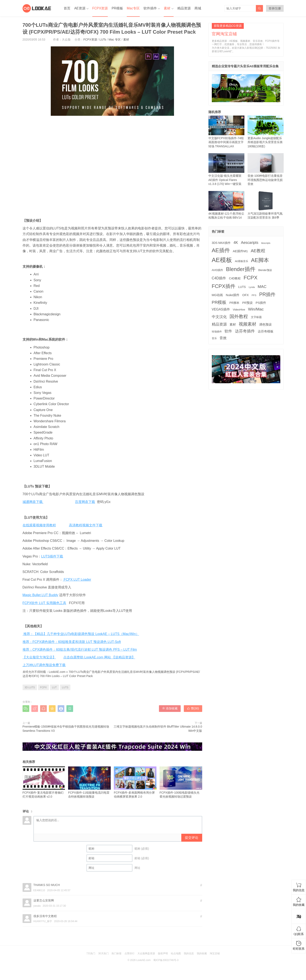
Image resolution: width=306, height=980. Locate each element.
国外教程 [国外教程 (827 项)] (239, 316)
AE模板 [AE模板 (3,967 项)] (222, 260)
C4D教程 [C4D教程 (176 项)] (235, 278)
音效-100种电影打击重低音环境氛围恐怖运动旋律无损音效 (266, 169)
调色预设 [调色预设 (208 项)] (265, 325)
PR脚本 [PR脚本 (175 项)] (234, 303)
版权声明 (163, 953)
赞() (193, 708)
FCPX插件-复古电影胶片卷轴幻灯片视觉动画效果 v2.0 (44, 782)
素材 (167, 8)
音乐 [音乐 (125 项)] (214, 338)
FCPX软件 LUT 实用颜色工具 (44, 603)
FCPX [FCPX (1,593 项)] (250, 278)
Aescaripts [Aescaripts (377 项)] (250, 243)
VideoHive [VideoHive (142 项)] (239, 310)
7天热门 (91, 953)
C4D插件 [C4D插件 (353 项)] (219, 278)
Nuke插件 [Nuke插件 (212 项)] (233, 295)
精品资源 (184, 8)
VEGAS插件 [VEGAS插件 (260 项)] (221, 309)
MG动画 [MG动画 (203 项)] (217, 295)
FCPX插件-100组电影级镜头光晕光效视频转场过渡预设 (181, 782)
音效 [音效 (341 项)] (223, 338)
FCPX (43, 687)
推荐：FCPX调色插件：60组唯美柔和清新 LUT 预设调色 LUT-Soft (72, 642)
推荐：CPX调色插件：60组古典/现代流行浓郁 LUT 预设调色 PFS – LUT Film (80, 650)
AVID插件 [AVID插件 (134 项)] (218, 270)
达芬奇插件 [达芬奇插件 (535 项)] (245, 331)
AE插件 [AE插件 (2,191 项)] (221, 250)
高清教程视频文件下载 (86, 525)
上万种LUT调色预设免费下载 (44, 665)
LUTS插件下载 (52, 556)
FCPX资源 (100, 8)
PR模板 (117, 8)
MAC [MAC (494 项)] (262, 287)
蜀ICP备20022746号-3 (166, 960)
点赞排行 (130, 953)
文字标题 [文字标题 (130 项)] (256, 317)
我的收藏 (202, 953)
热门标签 (117, 953)
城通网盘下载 (33, 502)
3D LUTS (30, 687)
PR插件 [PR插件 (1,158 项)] (267, 294)
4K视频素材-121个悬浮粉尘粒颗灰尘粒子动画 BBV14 (227, 205)
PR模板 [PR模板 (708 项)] (219, 302)
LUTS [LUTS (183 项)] (242, 287)
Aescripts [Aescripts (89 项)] (266, 243)
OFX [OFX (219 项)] (246, 295)
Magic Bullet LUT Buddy (40, 595)
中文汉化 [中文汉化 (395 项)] (219, 317)
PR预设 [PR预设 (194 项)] (248, 303)
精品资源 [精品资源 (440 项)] (219, 324)
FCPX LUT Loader (77, 580)
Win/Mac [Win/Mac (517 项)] (256, 309)
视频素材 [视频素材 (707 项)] (248, 324)
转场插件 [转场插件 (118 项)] (217, 332)
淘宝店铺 (215, 953)
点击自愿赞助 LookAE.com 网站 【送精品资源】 (99, 657)
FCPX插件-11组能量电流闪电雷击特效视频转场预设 (89, 782)
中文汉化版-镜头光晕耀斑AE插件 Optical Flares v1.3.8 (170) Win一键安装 (227, 169)
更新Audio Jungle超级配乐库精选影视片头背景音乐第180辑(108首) (266, 132)
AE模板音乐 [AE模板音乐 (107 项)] (242, 261)
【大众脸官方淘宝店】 (39, 657)
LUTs (103, 39)
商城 (198, 8)
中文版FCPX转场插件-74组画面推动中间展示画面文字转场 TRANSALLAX (227, 132)
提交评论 (192, 838)
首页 (67, 8)
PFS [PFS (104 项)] (254, 295)
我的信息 (189, 953)
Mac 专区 (115, 39)
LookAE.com (57, 672)
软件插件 (150, 8)
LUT (54, 687)
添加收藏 (170, 708)
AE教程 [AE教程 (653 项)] (258, 251)
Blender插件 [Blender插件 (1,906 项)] (241, 269)
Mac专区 (133, 8)
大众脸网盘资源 (146, 953)
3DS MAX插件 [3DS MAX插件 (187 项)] (221, 243)
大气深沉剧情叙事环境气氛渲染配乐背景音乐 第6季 (266, 205)
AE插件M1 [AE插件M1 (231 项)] (240, 251)
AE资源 (80, 8)
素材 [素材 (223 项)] (233, 324)
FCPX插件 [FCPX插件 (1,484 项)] (224, 286)
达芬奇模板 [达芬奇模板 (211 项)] (266, 331)
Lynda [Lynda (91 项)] (252, 287)
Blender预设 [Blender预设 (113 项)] (265, 270)
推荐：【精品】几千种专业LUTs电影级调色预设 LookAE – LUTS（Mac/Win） (81, 634)
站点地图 (176, 953)
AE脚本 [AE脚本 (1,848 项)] (260, 260)
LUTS (65, 687)
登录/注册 (275, 8)
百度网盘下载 (85, 502)
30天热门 (103, 953)
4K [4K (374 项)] (236, 243)
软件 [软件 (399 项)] (228, 331)
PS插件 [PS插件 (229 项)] (261, 303)
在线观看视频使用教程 (39, 525)
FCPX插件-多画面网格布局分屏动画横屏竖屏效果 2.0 (135, 782)
